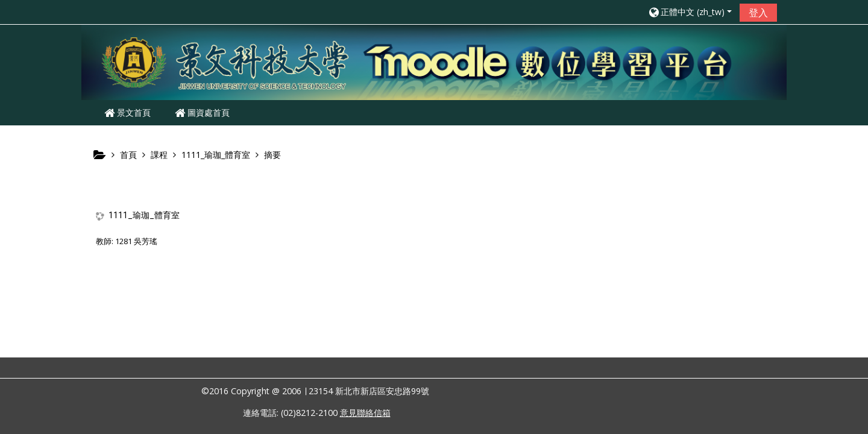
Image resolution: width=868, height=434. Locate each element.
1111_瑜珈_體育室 (144, 215)
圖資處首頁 (202, 112)
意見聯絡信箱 (365, 413)
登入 (758, 13)
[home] (434, 61)
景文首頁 (127, 112)
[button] (690, 12)
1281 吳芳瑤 (136, 241)
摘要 (272, 155)
